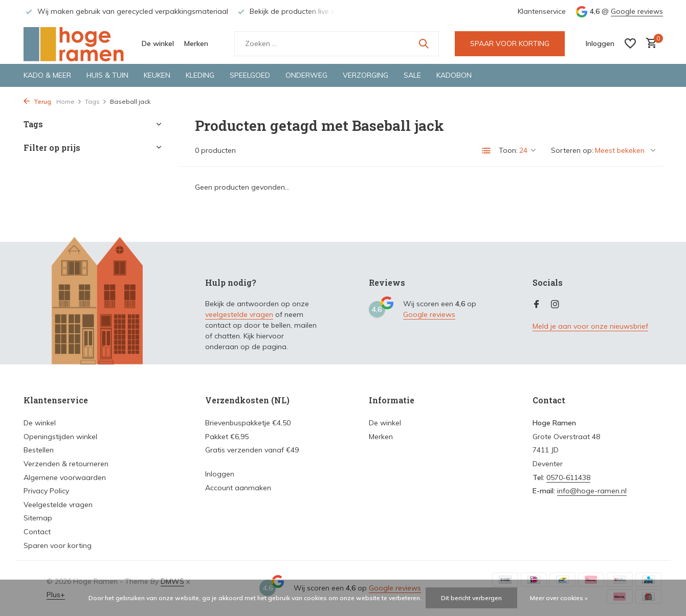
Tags (96, 101)
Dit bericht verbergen (471, 598)
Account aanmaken (238, 488)
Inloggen (220, 474)
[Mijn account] (600, 43)
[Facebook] (537, 305)
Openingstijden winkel (60, 437)
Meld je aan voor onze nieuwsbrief (590, 326)
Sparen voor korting (58, 545)
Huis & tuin (107, 75)
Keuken (157, 75)
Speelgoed (250, 75)
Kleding (200, 75)
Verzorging (366, 75)
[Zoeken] (337, 44)
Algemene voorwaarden (65, 477)
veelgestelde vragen (239, 314)
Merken (196, 43)
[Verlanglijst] (630, 43)
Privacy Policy (46, 491)
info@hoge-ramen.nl (592, 491)
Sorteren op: (572, 150)
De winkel (158, 43)
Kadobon (454, 75)
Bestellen (39, 450)
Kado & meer (47, 75)
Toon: (508, 150)
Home (69, 101)
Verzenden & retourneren (66, 464)
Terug (37, 101)
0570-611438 (568, 477)
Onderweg (306, 75)
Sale (412, 75)
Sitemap (38, 518)
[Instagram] (555, 305)
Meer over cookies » (559, 598)
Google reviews (637, 11)
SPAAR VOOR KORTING (510, 43)
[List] (486, 151)
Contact (37, 532)
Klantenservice (542, 11)
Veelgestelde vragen (58, 505)
